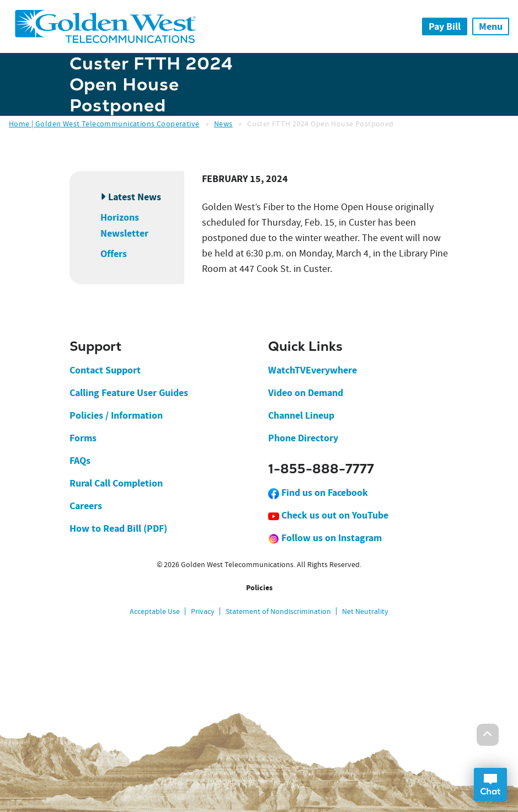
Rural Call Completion (116, 483)
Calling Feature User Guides (129, 393)
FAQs (80, 461)
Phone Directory (303, 438)
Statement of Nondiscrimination (278, 611)
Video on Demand (306, 393)
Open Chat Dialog (490, 784)
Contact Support (105, 370)
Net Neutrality (365, 611)
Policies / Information (116, 415)
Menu (491, 26)
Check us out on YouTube (328, 515)
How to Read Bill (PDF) (118, 528)
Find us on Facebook (318, 493)
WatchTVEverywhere (313, 370)
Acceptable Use (155, 611)
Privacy (203, 611)
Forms (83, 438)
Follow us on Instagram (325, 538)
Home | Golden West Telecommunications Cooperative (104, 124)
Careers (86, 506)
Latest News (135, 197)
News (223, 124)
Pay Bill (445, 26)
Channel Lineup (301, 415)
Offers (114, 254)
